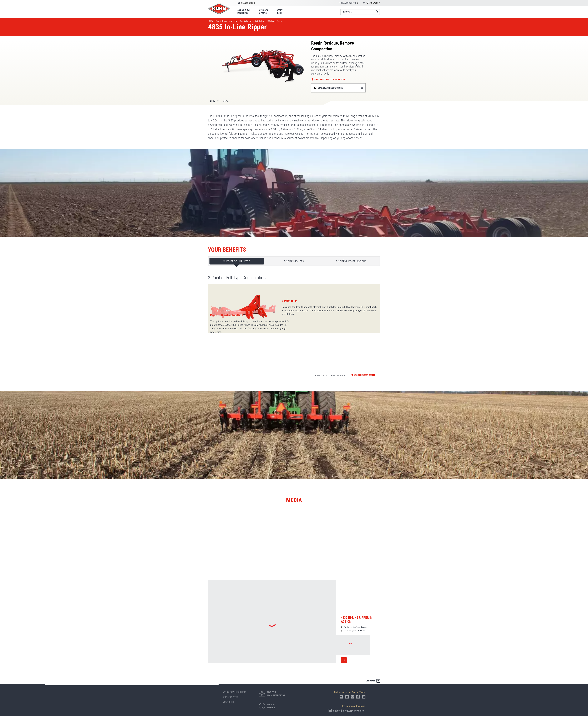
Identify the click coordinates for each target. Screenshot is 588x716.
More (344, 634)
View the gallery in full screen (356, 604)
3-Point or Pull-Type (237, 261)
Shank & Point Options (351, 261)
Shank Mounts (294, 261)
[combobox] (371, 3)
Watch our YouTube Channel (356, 600)
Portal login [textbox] (372, 3)
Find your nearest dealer (363, 348)
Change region (248, 3)
